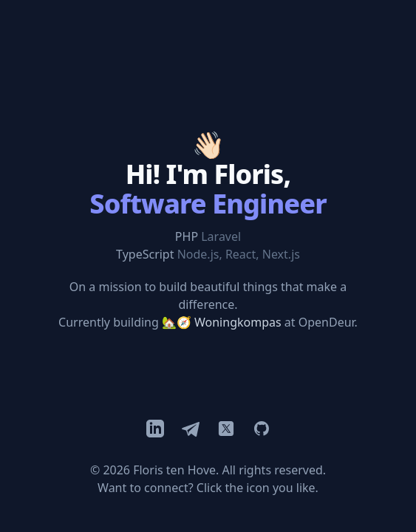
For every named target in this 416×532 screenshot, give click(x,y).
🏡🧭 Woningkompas (222, 322)
